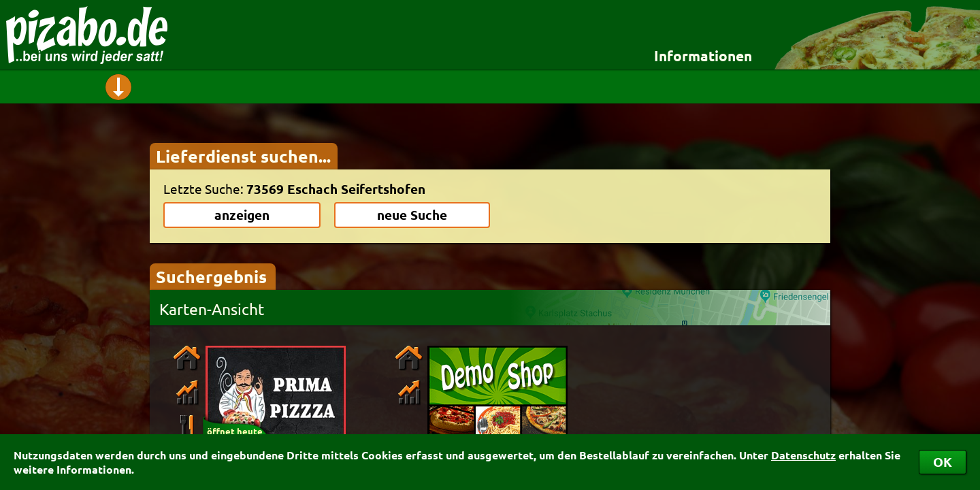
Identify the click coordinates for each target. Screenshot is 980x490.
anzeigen (242, 215)
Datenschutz (803, 455)
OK (943, 462)
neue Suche (412, 215)
